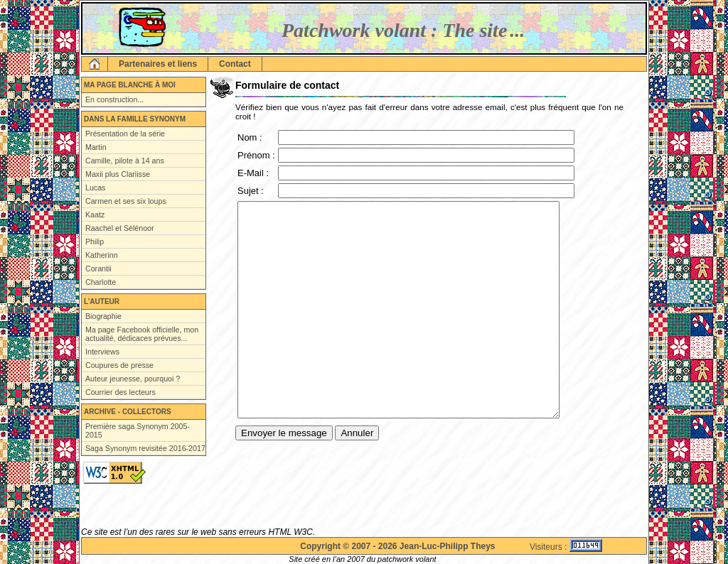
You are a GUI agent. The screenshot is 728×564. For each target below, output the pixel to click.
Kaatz (95, 215)
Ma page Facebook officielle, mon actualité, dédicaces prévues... (142, 334)
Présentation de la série (125, 134)
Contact (235, 64)
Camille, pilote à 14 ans (125, 161)
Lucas (95, 188)
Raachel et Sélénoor (120, 228)
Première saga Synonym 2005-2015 (138, 430)
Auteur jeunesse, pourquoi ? (133, 379)
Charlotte (101, 282)
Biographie (103, 316)
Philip (95, 242)
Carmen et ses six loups (126, 201)
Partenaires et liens (158, 64)
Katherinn (102, 255)
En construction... (114, 99)
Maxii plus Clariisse (118, 174)
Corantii (98, 269)
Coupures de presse (119, 365)
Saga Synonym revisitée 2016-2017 (145, 448)
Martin (96, 147)
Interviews (102, 352)
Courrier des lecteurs (121, 392)
